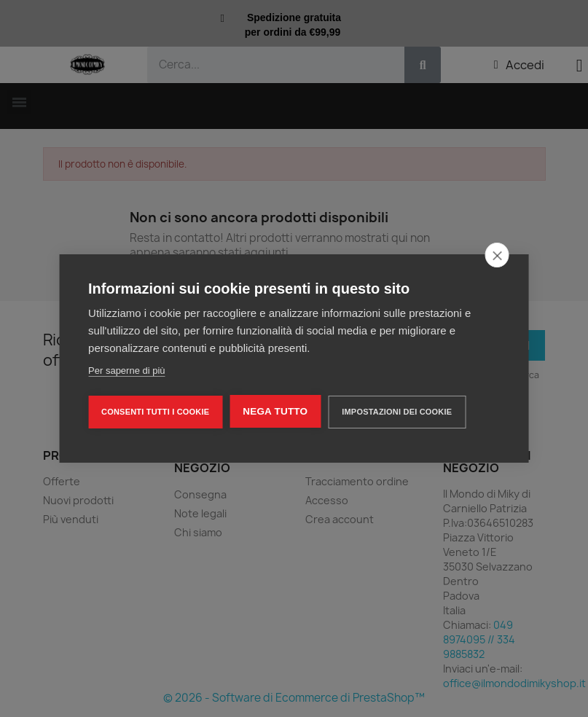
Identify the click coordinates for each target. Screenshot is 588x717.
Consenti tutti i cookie (155, 412)
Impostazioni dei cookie (397, 412)
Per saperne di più (127, 371)
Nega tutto (275, 411)
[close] (497, 255)
